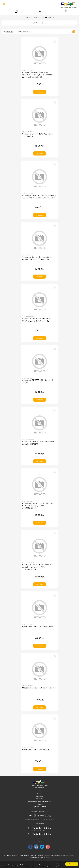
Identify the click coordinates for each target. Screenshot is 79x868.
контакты (40, 799)
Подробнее (20, 866)
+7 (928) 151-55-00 (40, 828)
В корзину (39, 92)
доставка (39, 796)
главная (39, 791)
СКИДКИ (39, 804)
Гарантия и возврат (40, 807)
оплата (40, 793)
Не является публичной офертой (39, 801)
